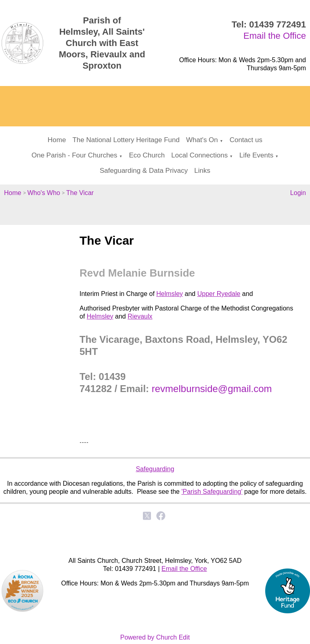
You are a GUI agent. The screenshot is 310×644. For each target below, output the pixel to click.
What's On (202, 140)
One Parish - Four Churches (74, 155)
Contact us (246, 140)
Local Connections (199, 155)
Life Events (256, 155)
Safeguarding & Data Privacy (144, 171)
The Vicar (80, 193)
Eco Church (147, 155)
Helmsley (170, 294)
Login (298, 193)
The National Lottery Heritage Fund (126, 140)
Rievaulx (140, 316)
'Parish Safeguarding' (212, 492)
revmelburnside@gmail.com (212, 388)
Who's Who (44, 193)
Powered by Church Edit (155, 637)
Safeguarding (155, 469)
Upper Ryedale (219, 294)
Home (57, 140)
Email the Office (275, 36)
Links (202, 171)
